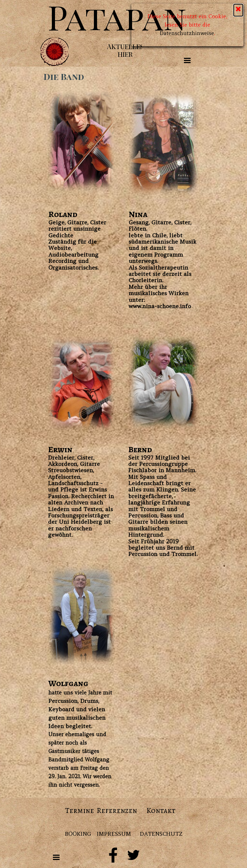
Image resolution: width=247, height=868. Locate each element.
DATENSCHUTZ (161, 834)
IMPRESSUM (114, 834)
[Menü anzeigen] (187, 60)
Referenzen (117, 810)
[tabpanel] (81, 240)
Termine (80, 810)
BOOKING (78, 834)
